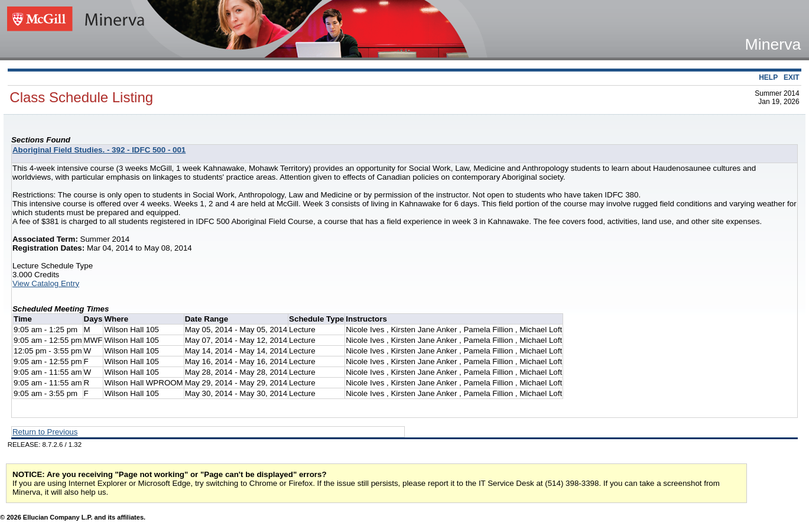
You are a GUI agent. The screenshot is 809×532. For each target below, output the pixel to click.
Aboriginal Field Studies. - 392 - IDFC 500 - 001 (99, 150)
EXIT (792, 77)
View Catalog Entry (46, 283)
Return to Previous (45, 432)
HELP (768, 77)
